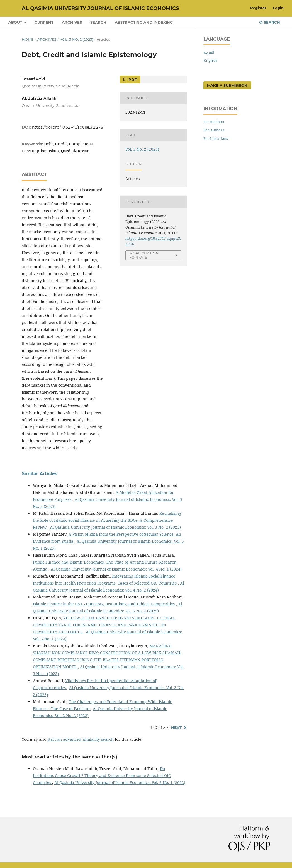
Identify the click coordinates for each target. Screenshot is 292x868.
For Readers (214, 122)
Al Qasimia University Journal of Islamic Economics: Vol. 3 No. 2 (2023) (115, 527)
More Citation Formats (144, 255)
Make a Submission (227, 85)
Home (28, 39)
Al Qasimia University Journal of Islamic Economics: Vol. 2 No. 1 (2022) (120, 782)
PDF (132, 80)
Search (98, 22)
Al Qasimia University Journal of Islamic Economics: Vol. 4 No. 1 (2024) (116, 569)
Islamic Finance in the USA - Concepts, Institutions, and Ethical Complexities (104, 604)
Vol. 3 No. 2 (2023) (76, 39)
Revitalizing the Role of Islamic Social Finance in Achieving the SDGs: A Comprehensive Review (107, 520)
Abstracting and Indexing (144, 22)
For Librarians (216, 138)
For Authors (214, 130)
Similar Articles (40, 474)
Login (278, 8)
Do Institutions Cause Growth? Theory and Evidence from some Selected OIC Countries (102, 776)
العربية (209, 52)
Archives (72, 22)
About (16, 22)
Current (44, 22)
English (210, 60)
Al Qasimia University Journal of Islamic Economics (100, 8)
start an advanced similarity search (81, 739)
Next (177, 728)
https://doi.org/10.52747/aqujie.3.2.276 (68, 127)
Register (258, 8)
